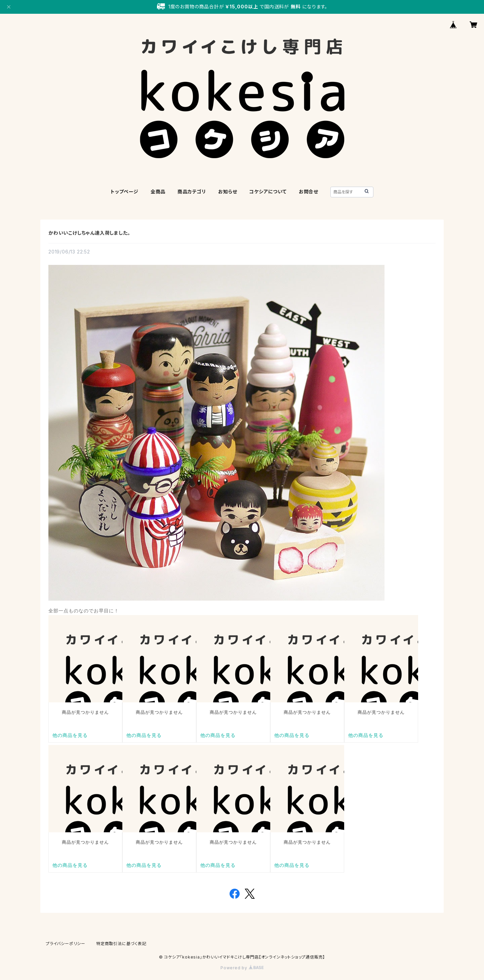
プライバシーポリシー (66, 944)
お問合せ (309, 192)
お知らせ (228, 192)
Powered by (242, 968)
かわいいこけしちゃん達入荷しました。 (89, 233)
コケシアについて (268, 192)
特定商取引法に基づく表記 (121, 944)
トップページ (125, 192)
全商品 (158, 192)
